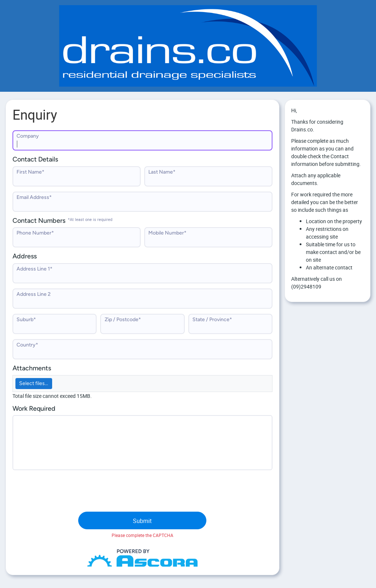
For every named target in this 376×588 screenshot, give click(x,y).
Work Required (34, 409)
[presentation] (68, 490)
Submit (142, 521)
